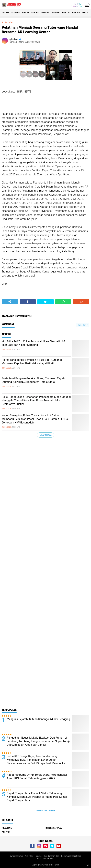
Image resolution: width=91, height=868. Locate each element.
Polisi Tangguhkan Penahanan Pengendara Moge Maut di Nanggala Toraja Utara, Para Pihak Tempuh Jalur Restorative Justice (36, 400)
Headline (45, 13)
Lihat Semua (45, 435)
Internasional (54, 828)
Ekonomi (16, 13)
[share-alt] (10, 302)
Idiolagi (76, 13)
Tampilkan (83, 325)
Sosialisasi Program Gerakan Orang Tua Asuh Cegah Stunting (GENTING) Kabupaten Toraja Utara (33, 380)
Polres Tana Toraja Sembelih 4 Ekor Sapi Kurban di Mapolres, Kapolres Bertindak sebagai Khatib (32, 362)
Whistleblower (17, 856)
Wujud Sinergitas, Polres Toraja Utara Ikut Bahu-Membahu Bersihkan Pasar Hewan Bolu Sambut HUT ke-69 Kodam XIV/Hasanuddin (35, 419)
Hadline (35, 13)
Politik (6, 832)
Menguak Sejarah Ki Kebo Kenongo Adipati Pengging (38, 719)
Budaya (6, 13)
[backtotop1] (88, 865)
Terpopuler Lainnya (45, 810)
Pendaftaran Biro (52, 856)
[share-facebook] (28, 302)
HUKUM (25, 13)
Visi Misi (29, 856)
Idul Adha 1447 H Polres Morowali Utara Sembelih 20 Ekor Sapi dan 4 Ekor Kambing (33, 343)
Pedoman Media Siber (71, 856)
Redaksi (38, 856)
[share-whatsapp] (63, 302)
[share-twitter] (45, 302)
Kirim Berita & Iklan (45, 859)
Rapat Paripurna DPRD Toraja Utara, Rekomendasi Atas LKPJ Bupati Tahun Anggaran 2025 (37, 776)
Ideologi (66, 13)
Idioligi (86, 13)
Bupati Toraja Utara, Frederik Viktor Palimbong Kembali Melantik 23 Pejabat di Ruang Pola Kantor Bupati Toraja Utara (37, 797)
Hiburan (56, 13)
